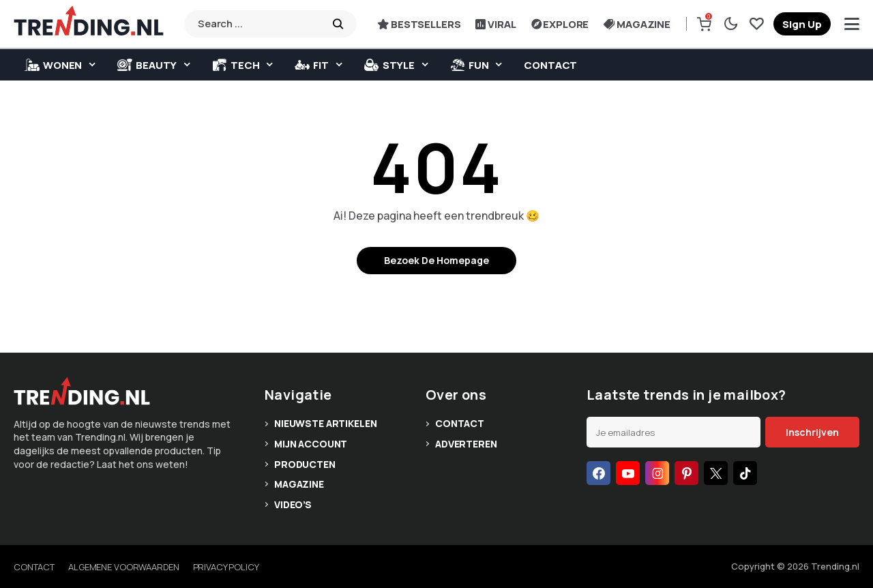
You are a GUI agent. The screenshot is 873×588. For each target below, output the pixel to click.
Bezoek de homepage (436, 260)
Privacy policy (226, 567)
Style (389, 65)
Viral (495, 24)
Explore (560, 24)
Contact (550, 65)
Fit (312, 65)
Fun (470, 65)
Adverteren (466, 444)
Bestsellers (419, 24)
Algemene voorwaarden (123, 567)
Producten (305, 464)
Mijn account (311, 444)
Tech (236, 65)
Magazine (637, 24)
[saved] (756, 24)
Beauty (147, 65)
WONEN (53, 65)
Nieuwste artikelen (325, 423)
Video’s (293, 504)
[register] (802, 24)
